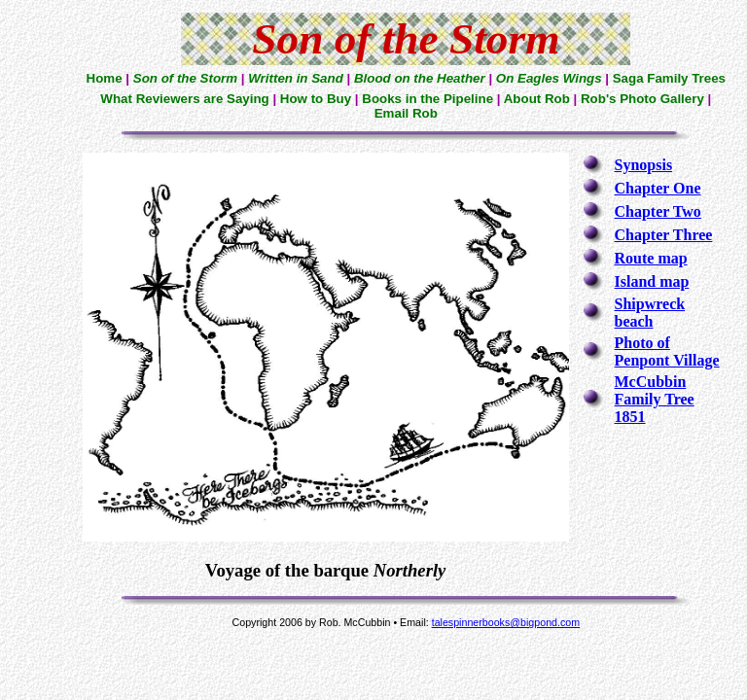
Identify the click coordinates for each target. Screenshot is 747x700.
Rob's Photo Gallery (642, 99)
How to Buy (316, 99)
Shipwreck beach (650, 313)
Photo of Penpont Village (667, 351)
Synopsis (644, 165)
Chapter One (658, 188)
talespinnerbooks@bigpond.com (506, 622)
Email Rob (406, 113)
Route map (651, 258)
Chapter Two (658, 211)
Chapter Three (664, 235)
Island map (652, 281)
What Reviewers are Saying (184, 99)
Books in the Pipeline (427, 99)
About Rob (537, 99)
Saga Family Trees (669, 78)
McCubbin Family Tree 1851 (655, 399)
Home (105, 78)
